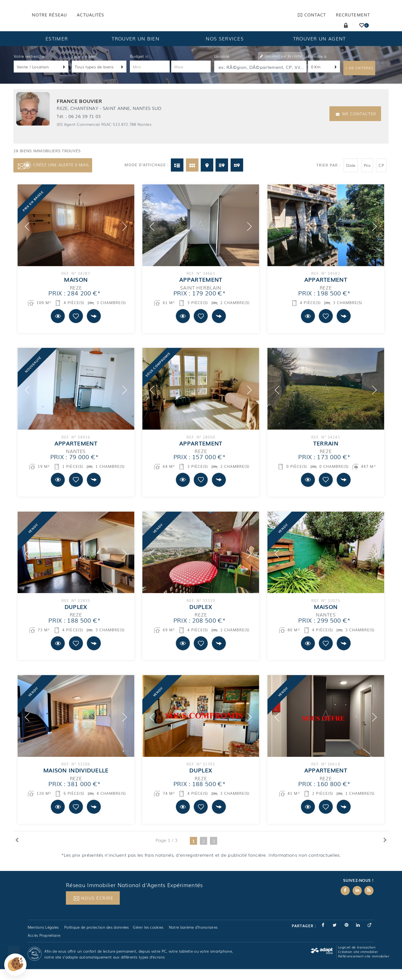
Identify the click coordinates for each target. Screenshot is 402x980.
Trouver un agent (320, 49)
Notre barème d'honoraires (194, 938)
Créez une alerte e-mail (53, 175)
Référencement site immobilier (364, 967)
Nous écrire (93, 909)
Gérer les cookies (148, 938)
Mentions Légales (43, 938)
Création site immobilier (358, 962)
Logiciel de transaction (357, 958)
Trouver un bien (136, 49)
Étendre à (317, 67)
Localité (222, 67)
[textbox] (261, 78)
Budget (137, 67)
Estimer (57, 49)
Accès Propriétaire (44, 946)
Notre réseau (49, 15)
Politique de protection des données (97, 938)
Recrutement (353, 15)
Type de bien (84, 67)
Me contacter (356, 124)
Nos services (225, 49)
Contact (312, 15)
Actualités (90, 15)
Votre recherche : (30, 67)
